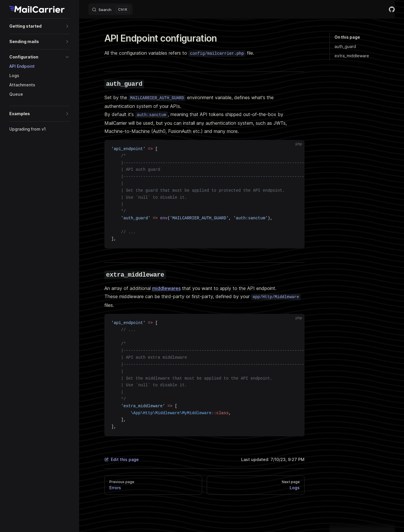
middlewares (166, 288)
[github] (392, 9)
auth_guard (345, 46)
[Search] (111, 9)
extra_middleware (352, 56)
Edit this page (122, 459)
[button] (40, 26)
